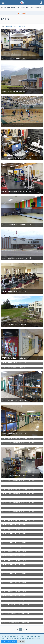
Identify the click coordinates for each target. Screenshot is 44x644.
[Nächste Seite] (26, 629)
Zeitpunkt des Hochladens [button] (15, 26)
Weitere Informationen (9, 641)
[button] (3, 3)
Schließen (21, 641)
